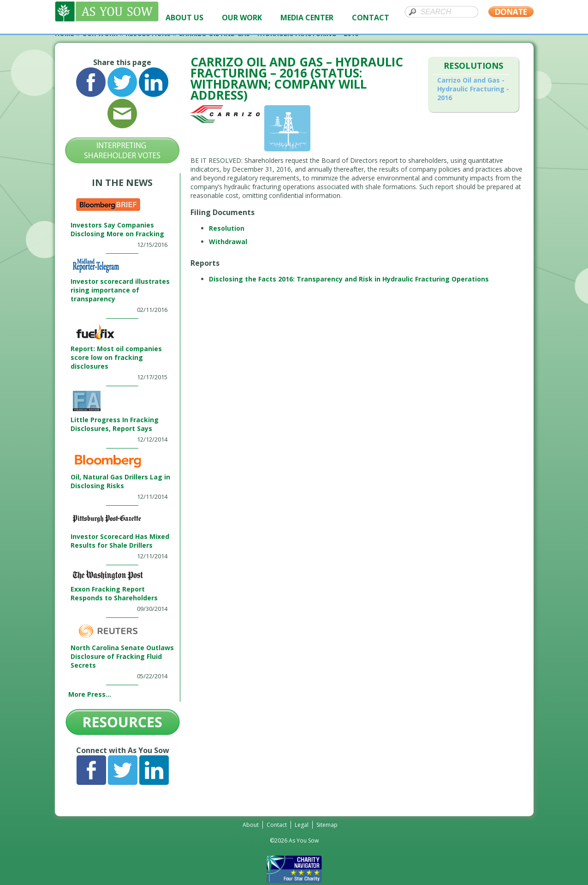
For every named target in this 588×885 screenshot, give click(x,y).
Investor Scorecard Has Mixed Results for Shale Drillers (120, 541)
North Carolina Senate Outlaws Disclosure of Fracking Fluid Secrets (122, 656)
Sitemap (327, 825)
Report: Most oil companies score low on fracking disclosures (116, 357)
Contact (277, 825)
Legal (302, 825)
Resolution (227, 228)
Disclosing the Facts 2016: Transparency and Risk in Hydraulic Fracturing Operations (349, 279)
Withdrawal (228, 242)
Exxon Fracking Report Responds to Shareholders (114, 593)
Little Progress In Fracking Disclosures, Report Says (115, 424)
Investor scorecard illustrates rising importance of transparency (120, 290)
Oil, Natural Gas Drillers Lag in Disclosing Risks (120, 481)
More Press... (90, 694)
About (251, 825)
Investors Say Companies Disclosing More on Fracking (117, 229)
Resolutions (473, 66)
